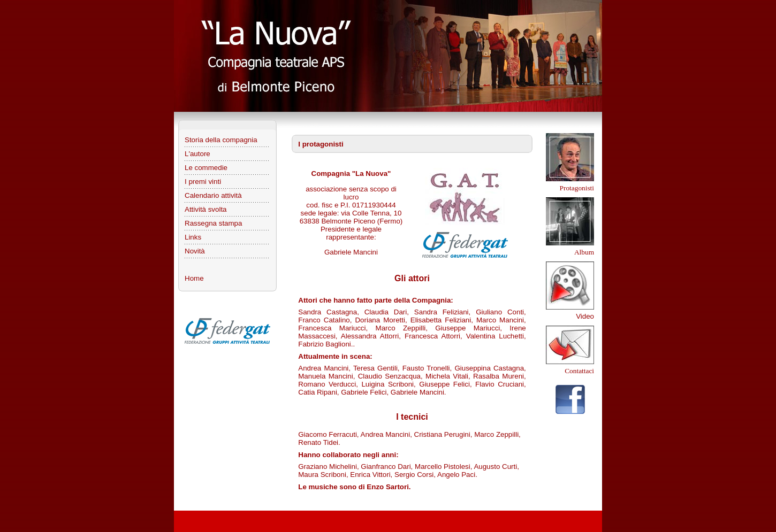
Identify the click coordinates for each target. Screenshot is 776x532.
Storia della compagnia (221, 140)
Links (193, 237)
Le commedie (206, 168)
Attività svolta (206, 209)
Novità (195, 251)
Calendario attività (213, 195)
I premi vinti (203, 182)
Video (585, 316)
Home (194, 278)
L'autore (197, 154)
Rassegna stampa (213, 223)
